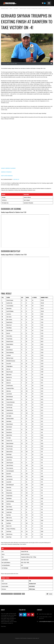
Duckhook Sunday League (7, 594)
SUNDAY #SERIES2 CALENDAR (8, 168)
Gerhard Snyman (17, 594)
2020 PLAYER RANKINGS (7, 176)
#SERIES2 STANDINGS (6, 172)
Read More (3, 626)
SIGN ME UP (16, 179)
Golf (23, 594)
